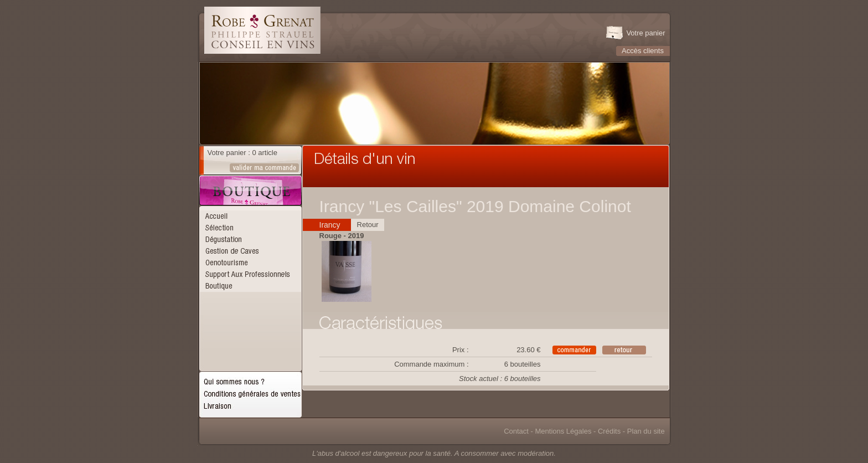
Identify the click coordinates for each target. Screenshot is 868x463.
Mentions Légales (564, 431)
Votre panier (645, 33)
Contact (516, 431)
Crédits (609, 431)
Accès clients (643, 51)
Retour (368, 225)
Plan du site (646, 431)
